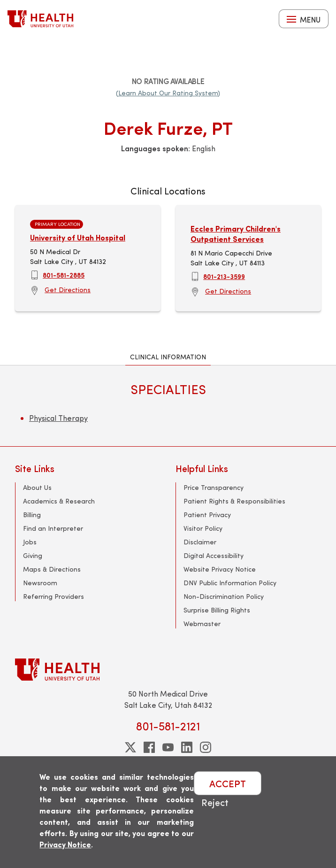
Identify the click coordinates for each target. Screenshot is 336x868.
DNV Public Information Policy (230, 583)
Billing (32, 515)
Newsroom (40, 583)
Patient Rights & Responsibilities (234, 501)
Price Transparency (214, 487)
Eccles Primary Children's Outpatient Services (236, 234)
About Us (37, 487)
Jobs (30, 542)
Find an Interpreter (53, 528)
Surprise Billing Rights (217, 610)
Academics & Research (59, 501)
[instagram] (206, 747)
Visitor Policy (203, 528)
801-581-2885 (64, 275)
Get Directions (68, 290)
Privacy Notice (65, 844)
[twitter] (130, 747)
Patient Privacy (207, 515)
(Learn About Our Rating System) (168, 93)
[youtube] (168, 747)
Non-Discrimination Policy (224, 596)
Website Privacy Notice (220, 569)
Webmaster (202, 624)
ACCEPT (228, 783)
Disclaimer (200, 542)
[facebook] (149, 747)
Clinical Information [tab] (168, 357)
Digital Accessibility (214, 555)
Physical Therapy (58, 418)
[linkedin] (187, 747)
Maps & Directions (52, 569)
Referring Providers (53, 596)
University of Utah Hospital (78, 237)
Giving (33, 555)
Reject (215, 802)
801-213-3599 (224, 276)
